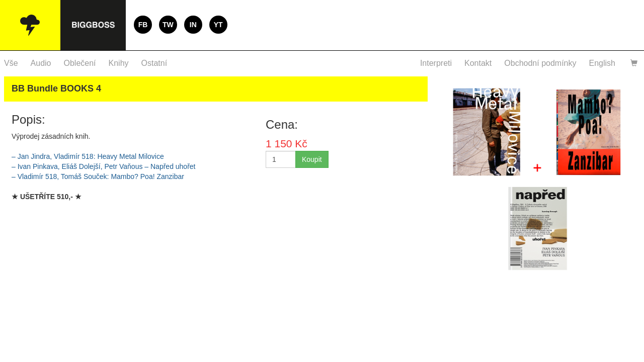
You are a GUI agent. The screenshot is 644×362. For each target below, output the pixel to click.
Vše (11, 63)
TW (168, 25)
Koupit (312, 159)
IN (193, 25)
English (602, 63)
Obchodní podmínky (540, 63)
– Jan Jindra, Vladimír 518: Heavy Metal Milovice (88, 156)
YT (218, 25)
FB (143, 25)
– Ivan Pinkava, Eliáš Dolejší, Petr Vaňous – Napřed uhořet (104, 166)
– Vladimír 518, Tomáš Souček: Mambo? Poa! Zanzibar (98, 176)
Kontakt (478, 63)
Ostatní (154, 63)
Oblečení (80, 63)
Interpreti (436, 63)
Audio (41, 63)
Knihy (119, 63)
